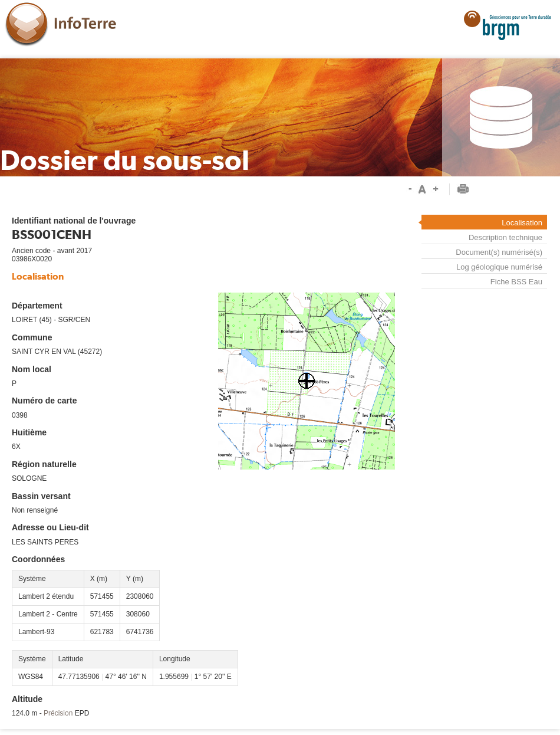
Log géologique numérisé (499, 267)
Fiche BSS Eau (516, 282)
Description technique (505, 237)
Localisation (522, 223)
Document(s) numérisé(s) (499, 252)
